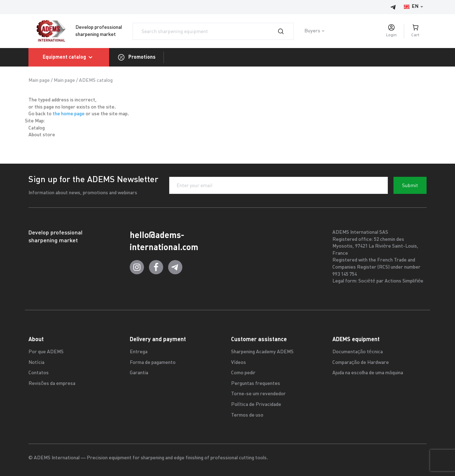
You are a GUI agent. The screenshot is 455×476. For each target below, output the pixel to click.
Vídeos (239, 363)
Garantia (139, 373)
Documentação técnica (358, 352)
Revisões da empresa (52, 384)
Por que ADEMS (46, 352)
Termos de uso (247, 415)
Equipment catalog (69, 57)
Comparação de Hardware (361, 363)
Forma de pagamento (153, 363)
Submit (410, 185)
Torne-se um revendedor (258, 394)
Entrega (139, 352)
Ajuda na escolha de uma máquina (368, 373)
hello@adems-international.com (164, 241)
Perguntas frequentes (256, 384)
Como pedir (243, 373)
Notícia (36, 363)
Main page (39, 81)
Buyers (312, 31)
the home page (69, 114)
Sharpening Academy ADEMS (262, 352)
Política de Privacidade (256, 405)
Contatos (39, 373)
